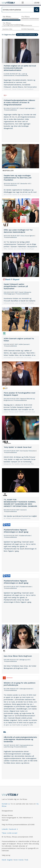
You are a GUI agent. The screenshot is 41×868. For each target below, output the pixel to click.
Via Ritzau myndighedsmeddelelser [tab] (11, 24)
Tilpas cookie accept (10, 833)
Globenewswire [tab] (27, 25)
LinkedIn (5, 829)
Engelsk (10, 860)
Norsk (16, 860)
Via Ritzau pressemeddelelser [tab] (11, 18)
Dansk (4, 860)
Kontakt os (6, 804)
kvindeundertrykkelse (27, 35)
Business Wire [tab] (7, 29)
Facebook (12, 829)
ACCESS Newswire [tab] (28, 29)
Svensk (21, 860)
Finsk (26, 860)
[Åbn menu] (23, 3)
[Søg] (18, 10)
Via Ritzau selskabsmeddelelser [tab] (30, 18)
